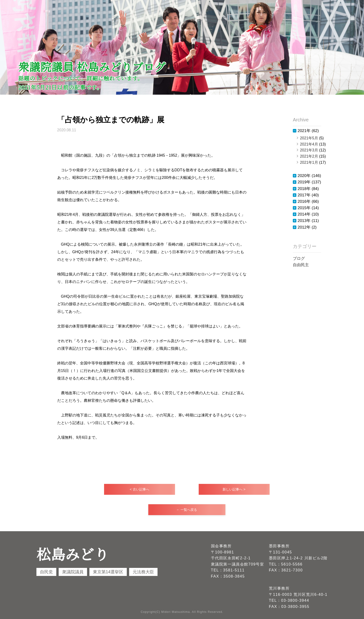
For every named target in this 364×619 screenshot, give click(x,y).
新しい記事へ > (234, 489)
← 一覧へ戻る (187, 510)
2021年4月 (309, 144)
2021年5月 (309, 138)
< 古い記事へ (139, 489)
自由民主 (301, 265)
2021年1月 (309, 162)
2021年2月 (309, 156)
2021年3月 (309, 150)
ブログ (299, 259)
